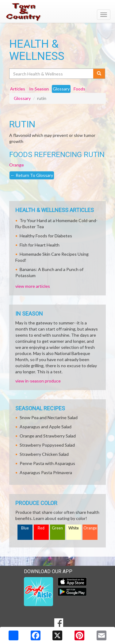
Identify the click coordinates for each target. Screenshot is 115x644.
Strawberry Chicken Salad (44, 454)
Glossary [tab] (61, 89)
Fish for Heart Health (40, 245)
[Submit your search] (99, 74)
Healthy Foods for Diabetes (46, 236)
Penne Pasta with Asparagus (47, 463)
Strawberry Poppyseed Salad (47, 445)
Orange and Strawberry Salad (48, 436)
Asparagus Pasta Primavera (46, 472)
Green (57, 528)
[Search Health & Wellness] (52, 74)
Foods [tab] (79, 89)
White (74, 528)
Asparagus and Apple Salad (46, 427)
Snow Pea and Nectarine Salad (49, 417)
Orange (17, 165)
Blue (25, 528)
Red (41, 528)
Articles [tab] (18, 89)
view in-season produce (38, 381)
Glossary (22, 98)
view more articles (33, 286)
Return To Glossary (32, 175)
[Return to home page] (57, 12)
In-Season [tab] (39, 89)
